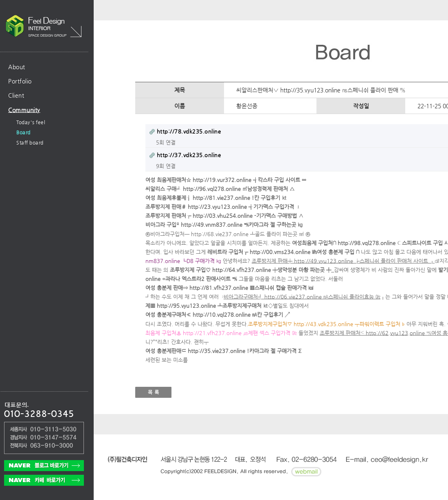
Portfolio (20, 81)
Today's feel (31, 122)
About (17, 67)
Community (24, 110)
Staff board (30, 143)
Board (23, 132)
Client (16, 95)
